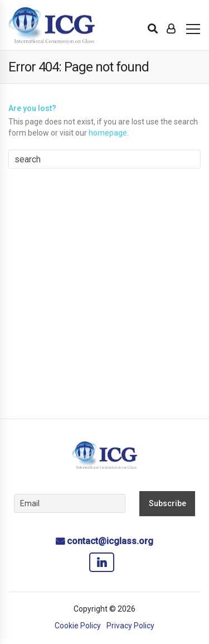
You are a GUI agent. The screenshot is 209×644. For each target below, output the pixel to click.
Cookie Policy (78, 626)
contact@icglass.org (110, 541)
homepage (108, 133)
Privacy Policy (130, 626)
